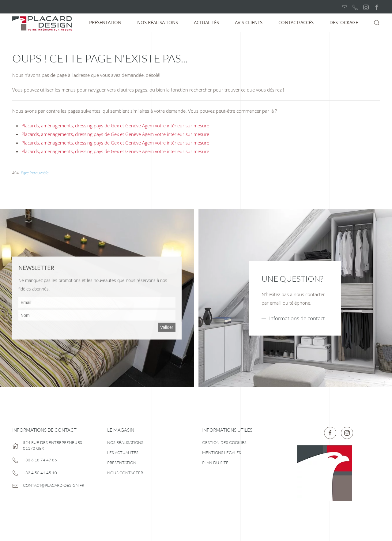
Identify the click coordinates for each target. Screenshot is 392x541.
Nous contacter (125, 473)
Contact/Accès (296, 22)
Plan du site (215, 463)
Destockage (344, 22)
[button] (377, 23)
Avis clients (249, 22)
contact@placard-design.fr (54, 485)
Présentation (105, 22)
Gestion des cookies (224, 442)
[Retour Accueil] (43, 23)
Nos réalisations (158, 22)
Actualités (206, 22)
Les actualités (123, 453)
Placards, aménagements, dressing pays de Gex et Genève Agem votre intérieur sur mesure (115, 126)
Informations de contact (297, 318)
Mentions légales (222, 453)
